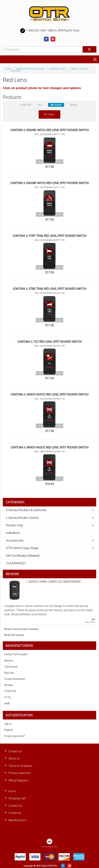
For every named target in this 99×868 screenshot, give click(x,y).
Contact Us (15, 806)
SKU (40, 105)
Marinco (9, 661)
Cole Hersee (11, 667)
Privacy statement (20, 773)
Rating (73, 105)
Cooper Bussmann (15, 679)
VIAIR (7, 704)
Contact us (15, 751)
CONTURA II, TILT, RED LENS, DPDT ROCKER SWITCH (50, 342)
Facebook (15, 813)
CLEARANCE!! (16, 563)
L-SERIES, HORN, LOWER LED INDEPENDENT (54, 582)
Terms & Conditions (20, 766)
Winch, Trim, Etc (80, 69)
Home (8, 69)
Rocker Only (14, 525)
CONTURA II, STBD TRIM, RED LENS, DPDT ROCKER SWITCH (49, 289)
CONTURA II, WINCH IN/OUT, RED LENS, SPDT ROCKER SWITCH (49, 447)
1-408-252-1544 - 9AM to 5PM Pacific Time (49, 31)
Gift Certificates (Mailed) (23, 556)
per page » (49, 114)
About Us (14, 759)
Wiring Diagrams (18, 780)
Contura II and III (58, 69)
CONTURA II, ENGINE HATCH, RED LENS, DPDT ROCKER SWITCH (49, 130)
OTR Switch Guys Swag (22, 548)
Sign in (8, 724)
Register (9, 730)
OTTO (7, 698)
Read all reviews (14, 635)
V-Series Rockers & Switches (30, 69)
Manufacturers (17, 820)
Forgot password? (15, 736)
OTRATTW (10, 691)
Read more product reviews (21, 629)
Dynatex (9, 685)
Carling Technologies (16, 654)
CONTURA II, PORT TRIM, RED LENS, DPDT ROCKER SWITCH (49, 236)
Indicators (13, 533)
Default (56, 105)
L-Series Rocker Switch (22, 518)
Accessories (15, 540)
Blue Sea (9, 673)
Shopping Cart (17, 798)
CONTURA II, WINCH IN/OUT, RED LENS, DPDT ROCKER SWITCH (49, 395)
